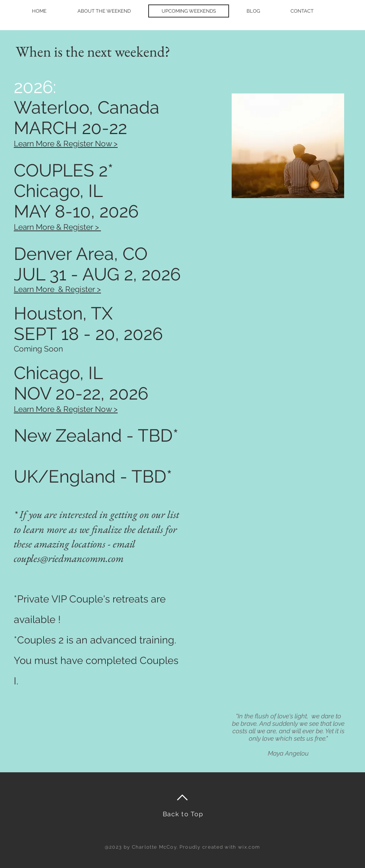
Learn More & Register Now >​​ (66, 144)
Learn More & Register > (57, 227)
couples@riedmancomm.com (69, 558)
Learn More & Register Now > (66, 409)
